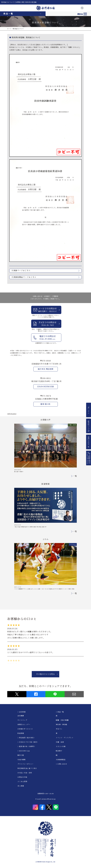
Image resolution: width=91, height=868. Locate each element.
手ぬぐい (59, 729)
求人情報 (21, 786)
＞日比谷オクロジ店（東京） (28, 742)
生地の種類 (21, 760)
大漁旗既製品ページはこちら (24, 277)
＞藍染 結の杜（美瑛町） (27, 746)
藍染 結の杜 (45, 404)
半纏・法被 (60, 742)
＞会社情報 (21, 712)
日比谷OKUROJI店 (45, 387)
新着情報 (21, 733)
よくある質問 (22, 782)
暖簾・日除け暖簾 (62, 720)
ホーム (9, 29)
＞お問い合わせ (61, 764)
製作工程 (21, 755)
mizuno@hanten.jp (49, 799)
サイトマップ (22, 720)
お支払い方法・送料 (25, 773)
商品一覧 (8, 14)
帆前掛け (59, 751)
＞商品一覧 (60, 712)
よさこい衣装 (61, 746)
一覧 (75, 476)
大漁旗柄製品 (61, 760)
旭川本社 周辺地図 (46, 369)
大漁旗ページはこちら (21, 271)
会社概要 (21, 716)
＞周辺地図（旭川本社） (26, 738)
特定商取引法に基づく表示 (27, 768)
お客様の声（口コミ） (26, 729)
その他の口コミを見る (45, 674)
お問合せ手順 (22, 777)
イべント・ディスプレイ (65, 738)
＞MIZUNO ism (24, 751)
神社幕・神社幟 (61, 725)
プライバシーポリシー (26, 764)
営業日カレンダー (24, 725)
